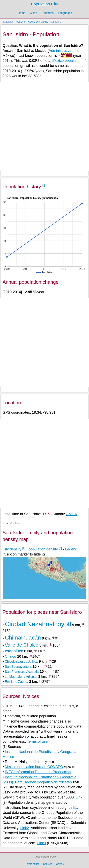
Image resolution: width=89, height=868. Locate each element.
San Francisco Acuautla (22, 672)
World (33, 13)
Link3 (42, 843)
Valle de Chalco (22, 645)
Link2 (24, 828)
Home (22, 13)
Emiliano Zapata (17, 682)
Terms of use (37, 741)
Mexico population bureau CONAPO (34, 767)
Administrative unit (64, 51)
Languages (65, 13)
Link (79, 797)
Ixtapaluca (14, 651)
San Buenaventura (18, 667)
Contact (60, 864)
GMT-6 (71, 514)
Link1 (73, 808)
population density (43, 549)
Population (20, 22)
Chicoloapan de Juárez (21, 662)
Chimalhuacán (23, 638)
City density (12, 549)
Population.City (45, 4)
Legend (71, 549)
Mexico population (67, 61)
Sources (48, 864)
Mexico (44, 22)
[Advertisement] (44, 127)
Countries (48, 13)
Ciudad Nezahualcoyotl (38, 624)
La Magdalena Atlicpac (21, 677)
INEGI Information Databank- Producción (38, 772)
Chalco (10, 656)
